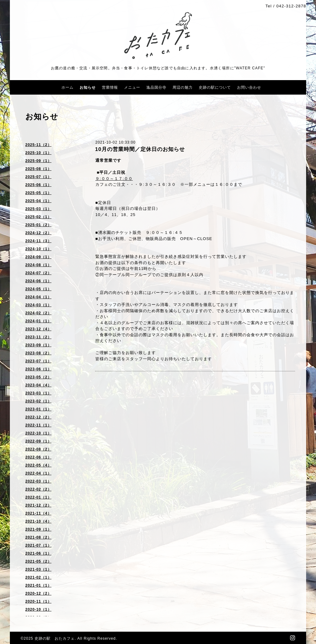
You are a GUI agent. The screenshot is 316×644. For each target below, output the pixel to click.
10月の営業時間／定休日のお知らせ (140, 149)
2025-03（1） (38, 209)
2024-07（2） (38, 273)
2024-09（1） (38, 257)
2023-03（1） (38, 393)
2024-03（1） (38, 305)
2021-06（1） (38, 553)
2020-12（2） (38, 593)
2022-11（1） (38, 425)
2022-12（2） (38, 417)
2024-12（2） (38, 233)
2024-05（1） (38, 289)
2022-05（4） (38, 465)
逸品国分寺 (156, 88)
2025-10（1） (38, 153)
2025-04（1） (38, 201)
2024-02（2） (38, 313)
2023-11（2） (38, 337)
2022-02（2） (38, 489)
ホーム (67, 88)
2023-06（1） (38, 369)
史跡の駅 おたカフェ (55, 638)
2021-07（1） (38, 545)
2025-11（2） (38, 145)
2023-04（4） (38, 385)
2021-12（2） (38, 505)
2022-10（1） (38, 433)
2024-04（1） (38, 297)
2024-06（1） (38, 281)
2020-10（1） (38, 609)
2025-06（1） (38, 185)
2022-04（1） (38, 473)
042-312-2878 (291, 6)
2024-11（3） (38, 241)
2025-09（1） (38, 161)
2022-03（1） (38, 481)
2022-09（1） (38, 441)
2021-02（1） (38, 577)
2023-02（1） (38, 401)
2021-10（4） (38, 521)
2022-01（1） (38, 497)
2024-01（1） (38, 321)
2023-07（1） (38, 361)
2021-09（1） (38, 529)
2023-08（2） (38, 353)
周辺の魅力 (183, 88)
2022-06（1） (38, 457)
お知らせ (88, 88)
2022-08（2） (38, 449)
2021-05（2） (38, 561)
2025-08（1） (38, 169)
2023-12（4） (38, 329)
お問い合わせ (249, 88)
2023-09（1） (38, 345)
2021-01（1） (38, 585)
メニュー (132, 88)
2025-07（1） (38, 177)
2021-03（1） (38, 569)
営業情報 (110, 88)
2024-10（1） (38, 249)
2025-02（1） (38, 217)
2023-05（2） (38, 377)
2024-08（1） (38, 265)
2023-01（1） (38, 409)
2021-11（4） (38, 513)
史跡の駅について (215, 88)
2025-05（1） (38, 193)
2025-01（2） (38, 225)
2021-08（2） (38, 537)
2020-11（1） (38, 601)
